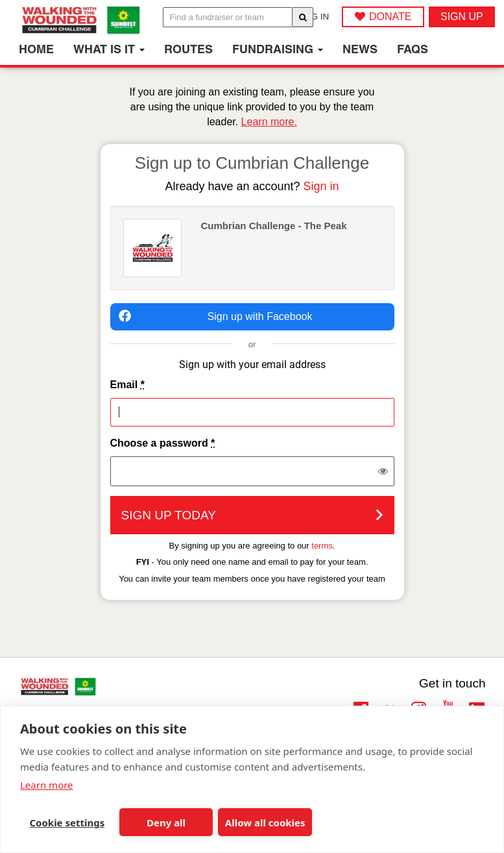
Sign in (321, 186)
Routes (188, 49)
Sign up (462, 17)
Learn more (47, 785)
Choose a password (163, 443)
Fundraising (278, 49)
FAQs (413, 49)
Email (127, 385)
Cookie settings (67, 822)
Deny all (166, 822)
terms (322, 546)
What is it (109, 49)
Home (36, 49)
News (360, 49)
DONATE (390, 17)
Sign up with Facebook (216, 316)
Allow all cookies (265, 822)
